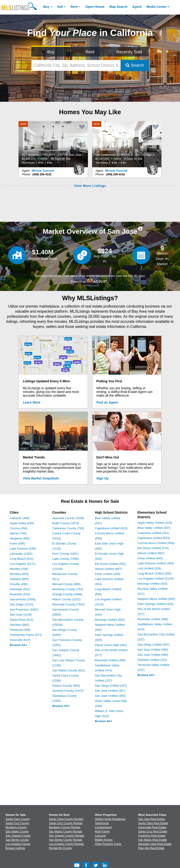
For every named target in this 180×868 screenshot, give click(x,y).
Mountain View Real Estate (155, 844)
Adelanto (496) (20, 518)
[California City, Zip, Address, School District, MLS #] (76, 65)
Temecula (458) (20, 630)
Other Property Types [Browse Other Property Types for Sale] (108, 844)
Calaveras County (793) (68, 528)
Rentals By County (61, 848)
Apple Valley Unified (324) (155, 523)
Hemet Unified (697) (108, 569)
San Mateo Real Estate (153, 840)
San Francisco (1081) (24, 609)
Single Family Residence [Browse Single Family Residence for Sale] (110, 819)
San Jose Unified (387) (110, 691)
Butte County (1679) (66, 523)
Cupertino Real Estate (152, 836)
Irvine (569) (17, 543)
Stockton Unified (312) (152, 660)
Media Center (157, 7)
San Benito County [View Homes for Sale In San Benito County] (17, 840)
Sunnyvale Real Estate (152, 827)
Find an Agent (107, 402)
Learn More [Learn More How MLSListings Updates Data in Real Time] (32, 402)
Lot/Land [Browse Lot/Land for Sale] (100, 836)
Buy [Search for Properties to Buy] (51, 52)
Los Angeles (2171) (23, 564)
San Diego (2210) (22, 604)
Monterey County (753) (68, 589)
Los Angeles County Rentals (67, 844)
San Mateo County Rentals (66, 832)
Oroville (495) (19, 584)
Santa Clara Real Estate (153, 823)
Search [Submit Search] (135, 65)
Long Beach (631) (22, 559)
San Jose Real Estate (152, 819)
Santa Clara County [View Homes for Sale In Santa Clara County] (18, 819)
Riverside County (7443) (68, 604)
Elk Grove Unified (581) (110, 564)
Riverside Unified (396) (110, 660)
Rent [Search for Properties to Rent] (90, 52)
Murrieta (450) (19, 574)
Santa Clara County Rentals (66, 819)
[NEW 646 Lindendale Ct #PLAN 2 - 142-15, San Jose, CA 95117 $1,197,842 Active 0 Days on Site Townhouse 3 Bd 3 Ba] (127, 144)
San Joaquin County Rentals (67, 836)
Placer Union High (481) (111, 645)
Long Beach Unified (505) (154, 573)
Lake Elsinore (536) (23, 549)
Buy (46, 7)
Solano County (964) (66, 686)
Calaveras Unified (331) (153, 533)
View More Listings (90, 186)
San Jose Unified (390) (153, 650)
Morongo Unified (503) (110, 620)
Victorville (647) (20, 640)
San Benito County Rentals (66, 840)
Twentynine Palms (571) (26, 635)
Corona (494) (19, 528)
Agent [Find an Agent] (137, 7)
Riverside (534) (20, 594)
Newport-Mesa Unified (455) (156, 599)
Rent (74, 7)
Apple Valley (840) (22, 523)
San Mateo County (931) (69, 670)
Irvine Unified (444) (108, 574)
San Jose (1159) (21, 615)
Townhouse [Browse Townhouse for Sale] (102, 823)
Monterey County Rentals (65, 827)
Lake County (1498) (65, 559)
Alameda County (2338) (68, 518)
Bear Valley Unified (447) (154, 528)
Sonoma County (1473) (68, 691)
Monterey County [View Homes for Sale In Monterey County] (16, 827)
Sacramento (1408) (23, 599)
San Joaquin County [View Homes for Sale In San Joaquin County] (18, 836)
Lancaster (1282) (21, 554)
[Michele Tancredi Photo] (79, 167)
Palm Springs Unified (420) (155, 604)
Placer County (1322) (67, 599)
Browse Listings (15, 848)
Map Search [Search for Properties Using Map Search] (119, 7)
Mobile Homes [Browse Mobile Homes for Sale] (104, 840)
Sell (60, 7)
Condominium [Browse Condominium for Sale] (103, 827)
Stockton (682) (20, 625)
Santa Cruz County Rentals (66, 823)
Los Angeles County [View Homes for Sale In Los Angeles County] (18, 844)
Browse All (18, 645)
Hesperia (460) (20, 538)
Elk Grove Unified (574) (153, 548)
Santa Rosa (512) (22, 620)
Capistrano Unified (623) (111, 528)
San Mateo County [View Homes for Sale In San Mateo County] (17, 832)
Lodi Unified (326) (149, 568)
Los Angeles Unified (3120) (155, 579)
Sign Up (102, 478)
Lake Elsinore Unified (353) (156, 563)
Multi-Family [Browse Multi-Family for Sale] (102, 832)
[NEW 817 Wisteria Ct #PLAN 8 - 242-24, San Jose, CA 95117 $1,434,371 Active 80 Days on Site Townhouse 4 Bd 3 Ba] (53, 144)
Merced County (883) (66, 584)
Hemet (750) (18, 533)
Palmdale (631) (20, 589)
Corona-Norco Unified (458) (156, 543)
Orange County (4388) (67, 594)
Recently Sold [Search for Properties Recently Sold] (129, 52)
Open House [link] (95, 7)
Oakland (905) (19, 579)
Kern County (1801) (65, 554)
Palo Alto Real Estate (151, 848)
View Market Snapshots (41, 478)
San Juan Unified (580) (110, 696)
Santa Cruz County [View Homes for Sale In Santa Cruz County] (17, 823)
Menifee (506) (19, 569)
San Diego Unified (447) (111, 686)
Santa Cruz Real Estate (153, 832)
